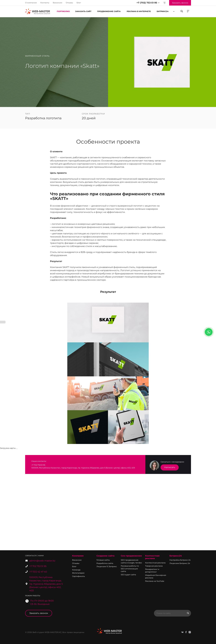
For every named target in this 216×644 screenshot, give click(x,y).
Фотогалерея (78, 573)
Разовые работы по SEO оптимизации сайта (130, 569)
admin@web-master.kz (42, 561)
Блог (79, 3)
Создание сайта (105, 556)
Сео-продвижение (131, 556)
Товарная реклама (154, 566)
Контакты (45, 3)
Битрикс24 (176, 556)
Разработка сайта (105, 563)
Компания (78, 556)
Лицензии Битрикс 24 (180, 563)
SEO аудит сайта (128, 575)
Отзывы (69, 3)
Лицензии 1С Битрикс (107, 566)
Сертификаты (78, 576)
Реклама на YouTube (155, 581)
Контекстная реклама (152, 557)
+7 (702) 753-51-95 (147, 3)
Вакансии (57, 3)
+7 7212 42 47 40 (38, 572)
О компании (31, 3)
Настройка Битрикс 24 (180, 560)
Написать (170, 467)
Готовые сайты (103, 560)
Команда (76, 570)
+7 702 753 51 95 (38, 566)
